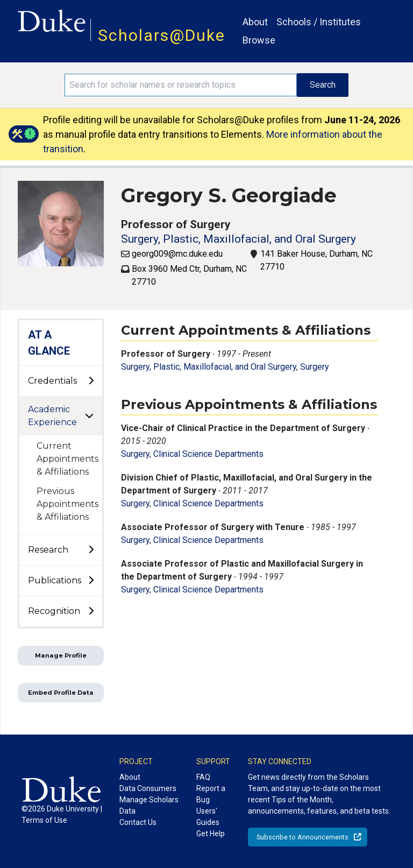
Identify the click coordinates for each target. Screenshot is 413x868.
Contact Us (138, 822)
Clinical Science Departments (208, 454)
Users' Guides (208, 817)
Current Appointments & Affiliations (67, 459)
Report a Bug (211, 794)
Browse (259, 40)
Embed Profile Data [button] (61, 693)
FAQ (203, 777)
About (255, 22)
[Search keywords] (181, 85)
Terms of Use (44, 820)
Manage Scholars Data (149, 805)
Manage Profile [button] (61, 655)
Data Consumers (148, 788)
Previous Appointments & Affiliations (67, 504)
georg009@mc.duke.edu (177, 254)
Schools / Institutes (319, 22)
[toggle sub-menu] (91, 381)
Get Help (211, 834)
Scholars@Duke (162, 35)
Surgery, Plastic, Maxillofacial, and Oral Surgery (238, 239)
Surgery (315, 367)
